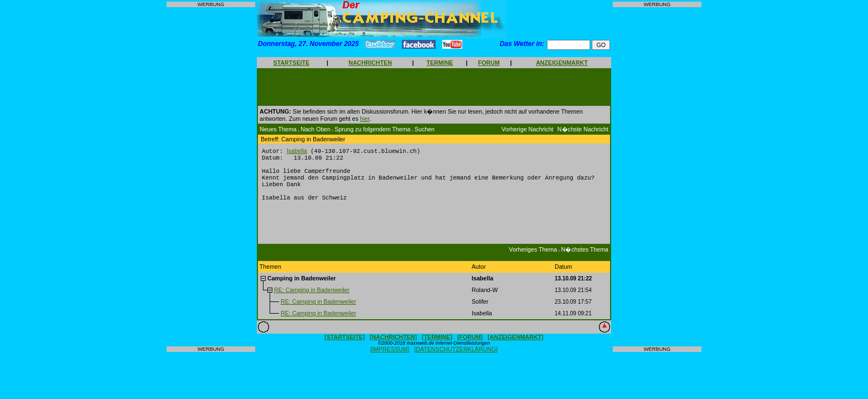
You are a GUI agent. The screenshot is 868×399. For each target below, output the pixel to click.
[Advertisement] (211, 177)
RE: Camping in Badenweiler (312, 298)
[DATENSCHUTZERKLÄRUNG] (456, 357)
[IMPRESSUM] (390, 357)
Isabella (297, 151)
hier (365, 119)
